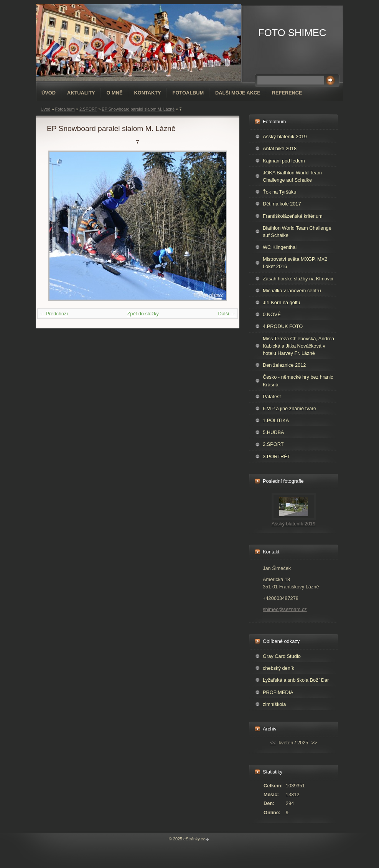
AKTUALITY (81, 93)
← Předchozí (54, 314)
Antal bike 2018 (280, 148)
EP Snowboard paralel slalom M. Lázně (138, 109)
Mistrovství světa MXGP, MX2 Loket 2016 (295, 263)
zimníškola (274, 704)
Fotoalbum (188, 93)
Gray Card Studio (282, 656)
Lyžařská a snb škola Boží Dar (296, 680)
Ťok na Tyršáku (279, 192)
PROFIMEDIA (278, 692)
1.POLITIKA (276, 420)
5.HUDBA (273, 432)
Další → (227, 314)
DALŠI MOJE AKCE (238, 93)
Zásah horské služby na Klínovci (298, 279)
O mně (115, 93)
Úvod (49, 93)
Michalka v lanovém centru (292, 291)
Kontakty (147, 93)
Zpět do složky (143, 314)
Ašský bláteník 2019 (285, 137)
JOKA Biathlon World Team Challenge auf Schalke (292, 176)
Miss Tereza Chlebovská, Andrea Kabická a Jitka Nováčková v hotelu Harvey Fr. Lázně (298, 346)
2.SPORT (88, 109)
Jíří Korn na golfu (281, 302)
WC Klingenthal (280, 247)
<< (273, 743)
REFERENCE (287, 93)
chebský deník (278, 668)
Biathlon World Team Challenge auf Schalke (297, 232)
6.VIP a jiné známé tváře (289, 408)
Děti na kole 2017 (282, 204)
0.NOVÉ (272, 314)
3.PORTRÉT (277, 456)
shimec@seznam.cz (285, 609)
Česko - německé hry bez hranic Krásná (298, 381)
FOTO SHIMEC (292, 33)
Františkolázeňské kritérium (293, 216)
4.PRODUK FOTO (283, 326)
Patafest (272, 397)
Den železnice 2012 (284, 365)
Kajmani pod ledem (284, 161)
